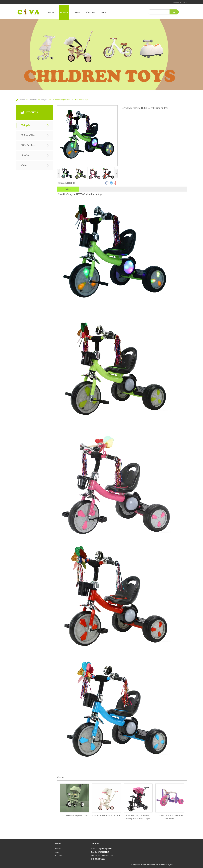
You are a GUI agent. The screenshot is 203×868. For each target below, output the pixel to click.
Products (33, 100)
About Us (59, 855)
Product (58, 849)
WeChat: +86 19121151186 (102, 855)
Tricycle (44, 100)
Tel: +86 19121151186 (100, 852)
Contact (95, 844)
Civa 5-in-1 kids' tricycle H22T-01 (74, 815)
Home (22, 100)
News (57, 852)
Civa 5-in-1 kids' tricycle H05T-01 (106, 815)
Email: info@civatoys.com (102, 849)
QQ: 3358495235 (98, 859)
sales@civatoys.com (180, 2)
